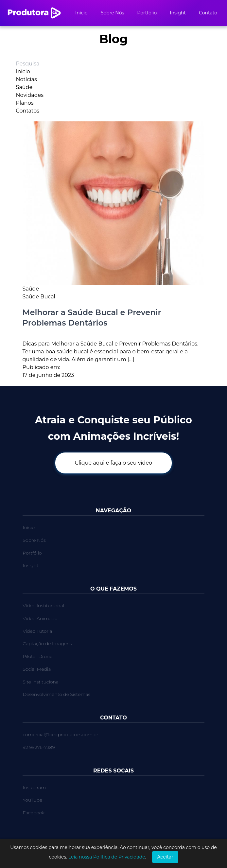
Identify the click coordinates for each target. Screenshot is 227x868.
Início (81, 13)
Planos (25, 103)
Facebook (34, 813)
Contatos (28, 111)
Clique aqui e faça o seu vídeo (113, 463)
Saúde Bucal (39, 297)
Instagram (34, 788)
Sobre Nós (112, 13)
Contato (208, 13)
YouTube (32, 800)
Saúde (24, 87)
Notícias (26, 79)
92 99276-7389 (39, 747)
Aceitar (165, 857)
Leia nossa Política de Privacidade (107, 857)
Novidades (30, 95)
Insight (178, 13)
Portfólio (147, 13)
